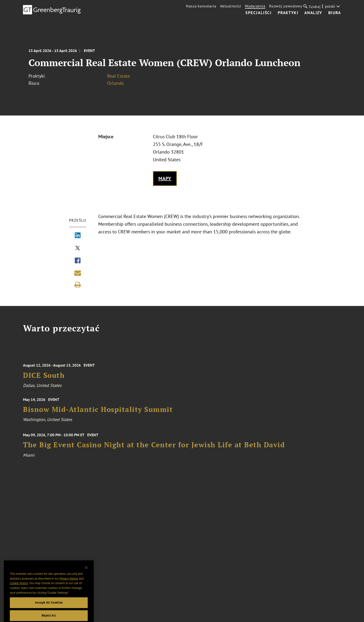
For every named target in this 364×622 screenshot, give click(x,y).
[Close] (86, 575)
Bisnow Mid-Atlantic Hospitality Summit (98, 412)
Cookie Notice (19, 590)
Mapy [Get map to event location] (165, 179)
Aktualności (231, 6)
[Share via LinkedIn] (78, 236)
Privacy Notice (69, 585)
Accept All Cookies (49, 610)
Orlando (116, 83)
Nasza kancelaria (201, 6)
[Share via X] (78, 248)
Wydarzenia (255, 6)
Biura (335, 13)
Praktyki (288, 13)
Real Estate (118, 76)
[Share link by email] (78, 273)
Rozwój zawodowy (286, 6)
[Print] (78, 285)
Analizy (313, 13)
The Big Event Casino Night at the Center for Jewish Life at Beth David (154, 448)
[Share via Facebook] (78, 261)
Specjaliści (259, 13)
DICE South (44, 378)
